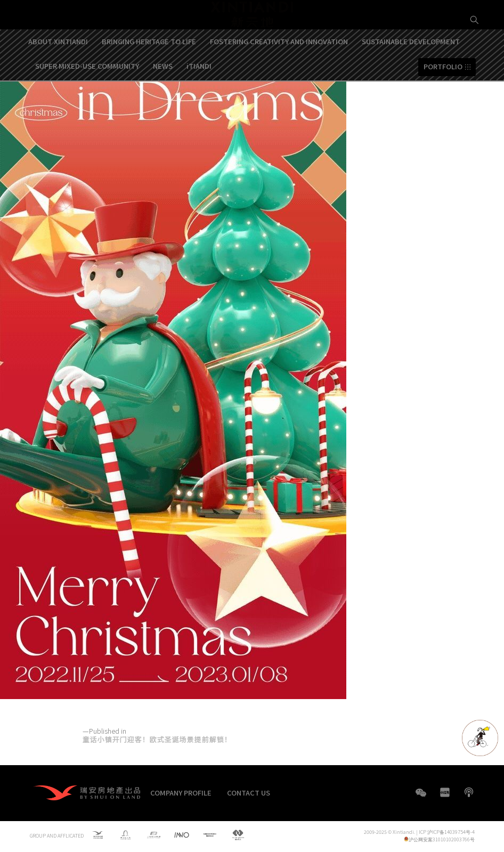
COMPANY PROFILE (181, 793)
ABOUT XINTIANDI (58, 75)
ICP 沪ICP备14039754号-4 (447, 833)
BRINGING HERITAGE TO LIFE (149, 75)
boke (469, 792)
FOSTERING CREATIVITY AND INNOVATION (279, 75)
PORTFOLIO (443, 100)
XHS (445, 792)
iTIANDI (199, 99)
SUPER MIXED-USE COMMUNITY (87, 99)
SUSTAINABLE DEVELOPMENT (411, 75)
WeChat (421, 798)
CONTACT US (249, 793)
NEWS (163, 99)
